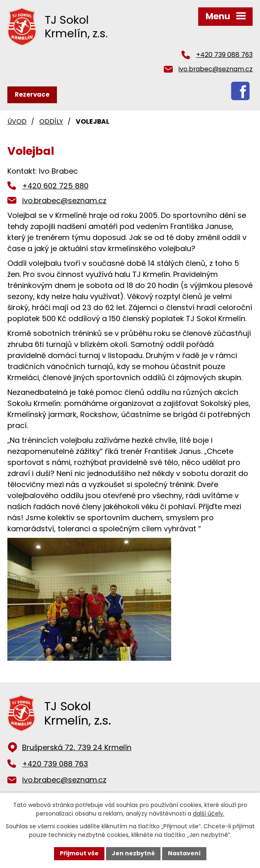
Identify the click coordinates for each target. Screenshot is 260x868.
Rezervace (32, 94)
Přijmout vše (79, 853)
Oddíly (51, 121)
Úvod (17, 121)
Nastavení (184, 853)
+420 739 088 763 (224, 55)
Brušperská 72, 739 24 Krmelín (77, 747)
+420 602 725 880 (55, 186)
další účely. (209, 814)
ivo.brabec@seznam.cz (216, 69)
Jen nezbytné (133, 853)
